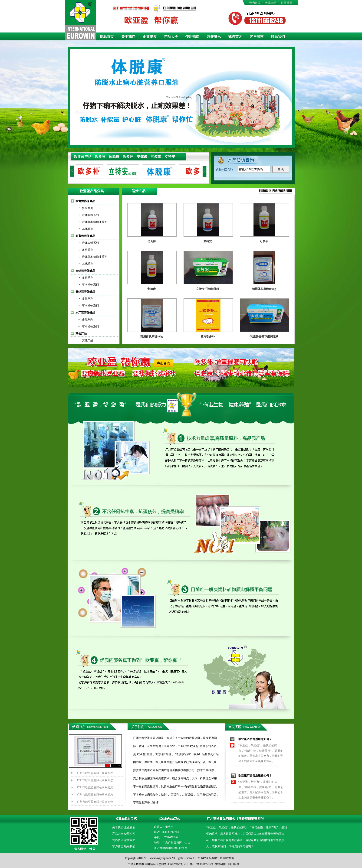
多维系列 (88, 208)
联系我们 (278, 37)
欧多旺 (128, 157)
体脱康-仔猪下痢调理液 (264, 336)
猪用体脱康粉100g (151, 336)
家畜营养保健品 (85, 236)
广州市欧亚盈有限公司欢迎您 (95, 773)
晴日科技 (234, 864)
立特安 (170, 157)
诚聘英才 (235, 37)
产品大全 (171, 37)
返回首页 (286, 3)
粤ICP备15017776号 (202, 864)
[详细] (156, 803)
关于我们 (128, 37)
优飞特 (151, 241)
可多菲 (156, 157)
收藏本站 (271, 3)
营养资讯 (214, 37)
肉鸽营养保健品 (85, 271)
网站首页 (107, 37)
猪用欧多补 (208, 336)
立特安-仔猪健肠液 (208, 289)
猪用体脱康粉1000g (264, 289)
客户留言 (257, 37)
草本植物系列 (90, 285)
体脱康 (114, 157)
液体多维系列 (90, 215)
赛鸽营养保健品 (85, 292)
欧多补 (100, 157)
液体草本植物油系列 (95, 222)
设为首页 (255, 3)
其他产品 (81, 333)
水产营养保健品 (85, 313)
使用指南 (192, 37)
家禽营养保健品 (85, 201)
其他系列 (88, 229)
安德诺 (142, 157)
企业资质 (150, 37)
